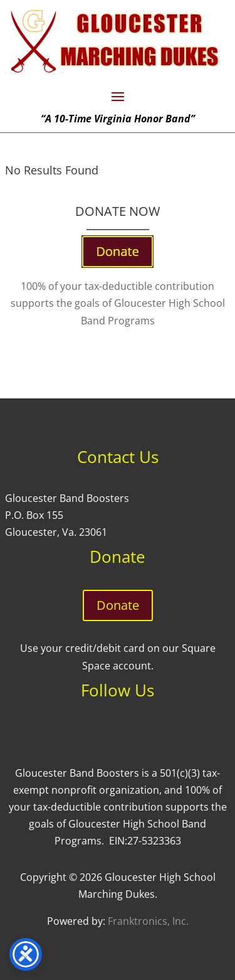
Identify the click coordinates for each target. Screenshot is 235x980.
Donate (118, 605)
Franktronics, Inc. (148, 921)
